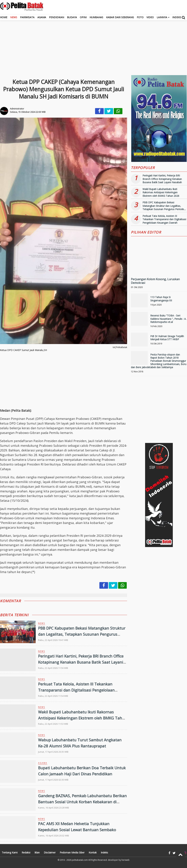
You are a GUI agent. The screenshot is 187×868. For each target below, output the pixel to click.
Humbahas (96, 17)
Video (150, 17)
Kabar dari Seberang (120, 17)
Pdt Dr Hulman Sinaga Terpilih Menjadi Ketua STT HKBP (167, 338)
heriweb (126, 860)
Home (4, 17)
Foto (140, 17)
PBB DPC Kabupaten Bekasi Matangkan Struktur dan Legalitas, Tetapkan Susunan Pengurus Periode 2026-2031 (82, 634)
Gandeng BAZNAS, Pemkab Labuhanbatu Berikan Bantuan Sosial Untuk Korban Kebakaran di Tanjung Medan (82, 802)
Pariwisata (27, 17)
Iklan (37, 852)
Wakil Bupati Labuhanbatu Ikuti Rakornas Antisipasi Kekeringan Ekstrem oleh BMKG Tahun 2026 (83, 718)
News (14, 17)
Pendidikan (57, 17)
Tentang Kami (10, 852)
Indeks (177, 17)
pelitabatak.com (80, 860)
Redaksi (26, 852)
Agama (42, 17)
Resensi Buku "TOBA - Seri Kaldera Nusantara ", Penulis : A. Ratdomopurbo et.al (168, 319)
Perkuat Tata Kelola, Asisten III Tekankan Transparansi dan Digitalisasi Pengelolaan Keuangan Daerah (76, 690)
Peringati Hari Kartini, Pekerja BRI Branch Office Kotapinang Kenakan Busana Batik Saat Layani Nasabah (81, 662)
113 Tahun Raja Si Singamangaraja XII (161, 299)
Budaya (72, 17)
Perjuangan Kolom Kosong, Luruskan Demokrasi (155, 281)
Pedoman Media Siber (72, 852)
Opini (83, 17)
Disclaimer (50, 852)
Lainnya (162, 17)
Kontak (93, 852)
